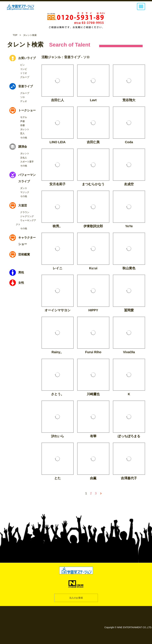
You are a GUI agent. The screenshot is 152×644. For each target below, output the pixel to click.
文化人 (24, 158)
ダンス (24, 188)
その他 (24, 138)
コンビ (24, 69)
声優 (22, 121)
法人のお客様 (76, 598)
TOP (15, 35)
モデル (24, 117)
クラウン (25, 212)
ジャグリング (27, 216)
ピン (22, 65)
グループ (25, 77)
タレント (25, 129)
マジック (25, 192)
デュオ (24, 101)
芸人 (22, 133)
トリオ (24, 73)
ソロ (22, 97)
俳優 (22, 125)
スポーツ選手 (27, 162)
